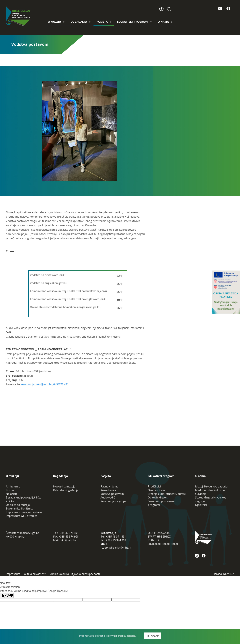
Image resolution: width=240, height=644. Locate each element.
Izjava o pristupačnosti (86, 574)
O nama (165, 22)
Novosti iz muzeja (64, 486)
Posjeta (104, 23)
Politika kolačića (59, 574)
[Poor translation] (9, 595)
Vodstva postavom (112, 494)
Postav (10, 490)
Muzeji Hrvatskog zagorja (211, 486)
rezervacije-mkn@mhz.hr (36, 384)
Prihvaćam (152, 636)
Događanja (80, 22)
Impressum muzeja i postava (24, 512)
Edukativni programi (134, 22)
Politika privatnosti (34, 574)
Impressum (13, 574)
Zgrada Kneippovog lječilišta (24, 497)
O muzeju (56, 22)
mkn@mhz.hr (68, 540)
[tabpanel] (79, 131)
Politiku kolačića (127, 636)
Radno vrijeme (109, 486)
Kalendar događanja (66, 490)
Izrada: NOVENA (224, 574)
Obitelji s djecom (158, 497)
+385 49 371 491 (68, 533)
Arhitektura (13, 486)
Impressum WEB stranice (21, 516)
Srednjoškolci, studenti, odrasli (167, 494)
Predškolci (154, 486)
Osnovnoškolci (157, 490)
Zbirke (10, 501)
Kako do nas (108, 490)
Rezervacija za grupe (113, 501)
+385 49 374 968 (69, 537)
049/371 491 (61, 384)
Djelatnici (201, 505)
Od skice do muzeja (18, 505)
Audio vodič (108, 497)
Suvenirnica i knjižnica (19, 508)
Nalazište (12, 494)
